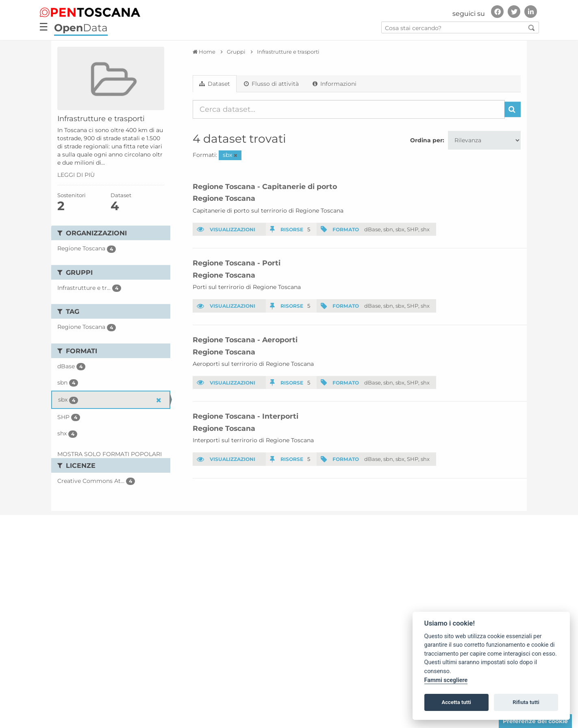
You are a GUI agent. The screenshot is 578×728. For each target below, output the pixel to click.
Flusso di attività (271, 84)
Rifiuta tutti (526, 702)
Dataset (215, 84)
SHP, (413, 229)
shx (425, 229)
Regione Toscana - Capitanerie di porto (265, 186)
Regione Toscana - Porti (237, 263)
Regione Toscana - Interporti (246, 416)
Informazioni (335, 84)
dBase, (373, 229)
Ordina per (426, 140)
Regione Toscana (224, 198)
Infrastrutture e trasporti (288, 52)
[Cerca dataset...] (349, 109)
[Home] (204, 52)
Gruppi (236, 52)
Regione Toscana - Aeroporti (245, 340)
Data (81, 28)
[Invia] (513, 109)
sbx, (401, 229)
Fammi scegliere (446, 680)
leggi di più (76, 175)
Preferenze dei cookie (535, 721)
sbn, (389, 229)
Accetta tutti (456, 702)
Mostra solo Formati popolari (110, 454)
